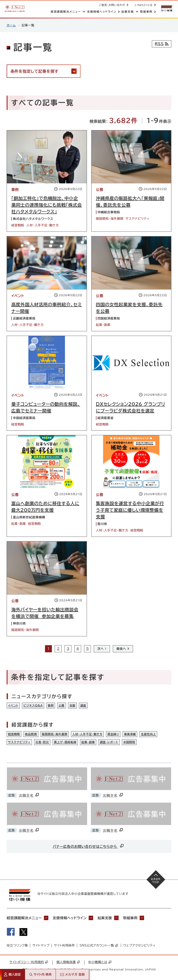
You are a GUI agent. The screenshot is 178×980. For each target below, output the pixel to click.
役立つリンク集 (17, 946)
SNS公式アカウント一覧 (99, 946)
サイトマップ (41, 946)
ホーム (11, 25)
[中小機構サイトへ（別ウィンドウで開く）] (166, 8)
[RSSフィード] (161, 44)
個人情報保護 (68, 963)
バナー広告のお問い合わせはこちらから (89, 846)
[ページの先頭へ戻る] (156, 880)
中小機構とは (100, 963)
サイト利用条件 (64, 946)
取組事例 (132, 918)
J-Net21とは (143, 5)
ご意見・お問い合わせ (112, 5)
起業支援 (106, 918)
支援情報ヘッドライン (70, 918)
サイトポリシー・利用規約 (29, 963)
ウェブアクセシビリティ (139, 946)
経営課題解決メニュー (24, 918)
